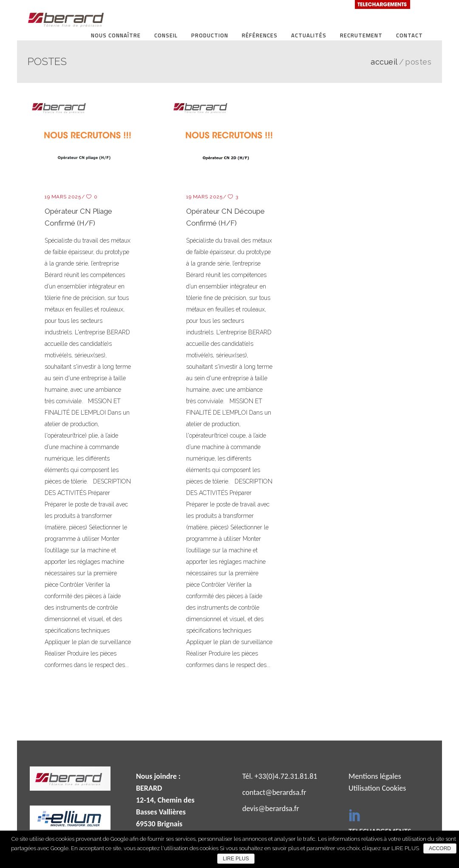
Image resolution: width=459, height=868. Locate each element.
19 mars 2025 (63, 197)
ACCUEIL (384, 62)
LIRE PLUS (236, 859)
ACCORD (440, 848)
